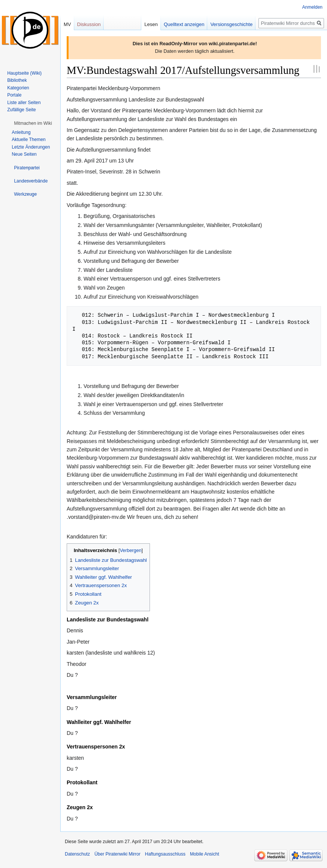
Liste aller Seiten (24, 103)
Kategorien (18, 88)
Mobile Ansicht (204, 854)
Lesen (151, 24)
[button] (33, 123)
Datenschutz (77, 854)
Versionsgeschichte (231, 24)
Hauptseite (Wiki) (24, 73)
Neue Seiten (24, 154)
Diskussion (89, 24)
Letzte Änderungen (31, 147)
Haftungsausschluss (165, 854)
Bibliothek (17, 80)
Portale (14, 95)
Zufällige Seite (21, 110)
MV (67, 24)
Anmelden (312, 7)
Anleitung (21, 132)
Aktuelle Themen (29, 140)
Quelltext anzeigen (184, 24)
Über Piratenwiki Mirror (118, 854)
